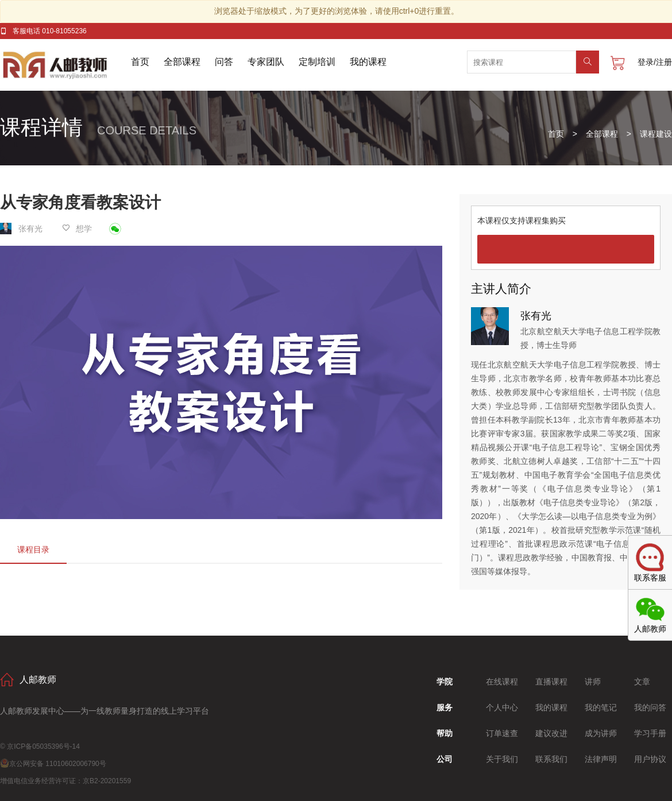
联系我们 (551, 759)
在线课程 (502, 682)
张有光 (22, 229)
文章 (642, 682)
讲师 (593, 682)
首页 (140, 62)
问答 (224, 62)
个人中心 (502, 707)
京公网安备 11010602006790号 (53, 764)
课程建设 (656, 134)
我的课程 (368, 62)
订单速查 (502, 733)
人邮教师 (65, 65)
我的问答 (650, 707)
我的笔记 (601, 707)
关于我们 (502, 759)
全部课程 (182, 62)
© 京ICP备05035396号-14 (40, 746)
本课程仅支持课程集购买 (522, 220)
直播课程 (551, 682)
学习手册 (650, 733)
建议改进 (551, 733)
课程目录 (33, 550)
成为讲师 (601, 733)
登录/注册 (655, 62)
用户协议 (650, 759)
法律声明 (601, 759)
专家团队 (266, 62)
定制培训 (317, 62)
